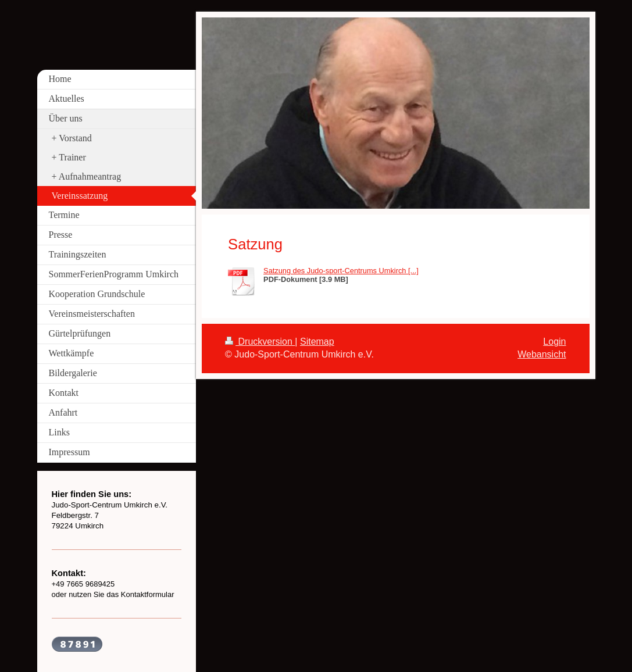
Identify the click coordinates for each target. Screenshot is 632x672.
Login (554, 342)
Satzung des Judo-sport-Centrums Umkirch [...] (341, 271)
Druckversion (260, 342)
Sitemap (317, 342)
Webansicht (542, 354)
